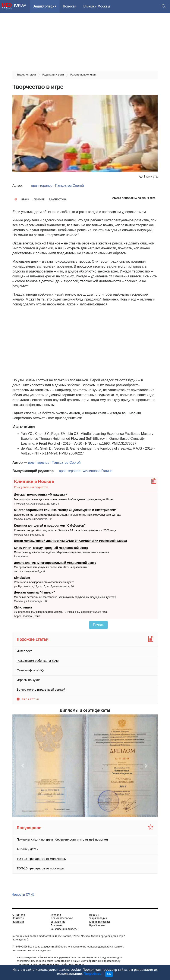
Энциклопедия (45, 6)
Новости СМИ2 (23, 893)
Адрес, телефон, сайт (27, 614)
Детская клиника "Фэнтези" (34, 591)
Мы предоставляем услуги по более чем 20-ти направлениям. (51, 565)
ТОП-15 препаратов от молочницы (41, 857)
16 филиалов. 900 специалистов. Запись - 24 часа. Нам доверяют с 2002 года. (61, 610)
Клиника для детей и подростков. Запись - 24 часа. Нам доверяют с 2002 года (61, 528)
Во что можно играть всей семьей (40, 688)
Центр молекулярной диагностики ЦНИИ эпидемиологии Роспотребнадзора (70, 539)
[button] (23, 764)
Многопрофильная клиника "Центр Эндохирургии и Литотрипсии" (63, 509)
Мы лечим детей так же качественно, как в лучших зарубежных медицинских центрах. (65, 595)
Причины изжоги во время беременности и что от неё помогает (61, 838)
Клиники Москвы (96, 6)
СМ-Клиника (23, 605)
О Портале (19, 913)
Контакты (18, 916)
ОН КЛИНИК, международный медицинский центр (51, 546)
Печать (98, 623)
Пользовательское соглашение (62, 918)
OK (109, 974)
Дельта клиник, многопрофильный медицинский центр (55, 561)
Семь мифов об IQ (30, 668)
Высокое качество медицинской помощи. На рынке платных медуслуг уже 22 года (63, 514)
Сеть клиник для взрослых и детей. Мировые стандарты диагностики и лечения (62, 551)
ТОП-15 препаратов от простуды (39, 866)
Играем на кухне (28, 678)
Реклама (56, 913)
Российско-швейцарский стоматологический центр (44, 580)
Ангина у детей (27, 847)
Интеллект (24, 649)
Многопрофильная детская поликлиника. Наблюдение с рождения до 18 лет (60, 499)
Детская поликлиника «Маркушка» (40, 494)
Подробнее (92, 974)
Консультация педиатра (31, 487)
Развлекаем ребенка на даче (37, 659)
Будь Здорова (97, 924)
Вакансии (18, 920)
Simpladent (22, 576)
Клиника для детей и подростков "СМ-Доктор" (48, 524)
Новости (70, 6)
